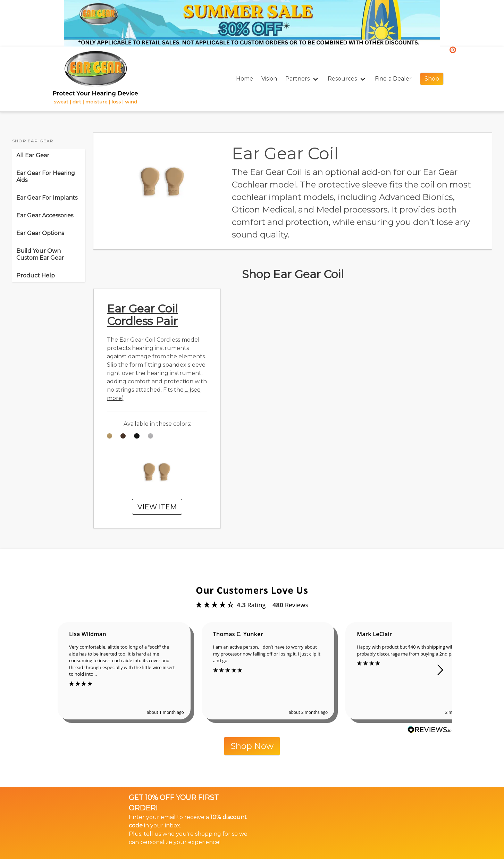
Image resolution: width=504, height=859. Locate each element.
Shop (432, 79)
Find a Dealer (393, 79)
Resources (342, 79)
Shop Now (252, 746)
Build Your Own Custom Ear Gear (40, 254)
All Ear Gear (33, 155)
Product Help (36, 276)
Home (245, 79)
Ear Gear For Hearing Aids (46, 177)
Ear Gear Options (41, 233)
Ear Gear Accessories (45, 215)
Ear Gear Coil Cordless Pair (142, 315)
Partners (297, 79)
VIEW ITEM (157, 507)
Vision (269, 79)
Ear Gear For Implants (47, 198)
